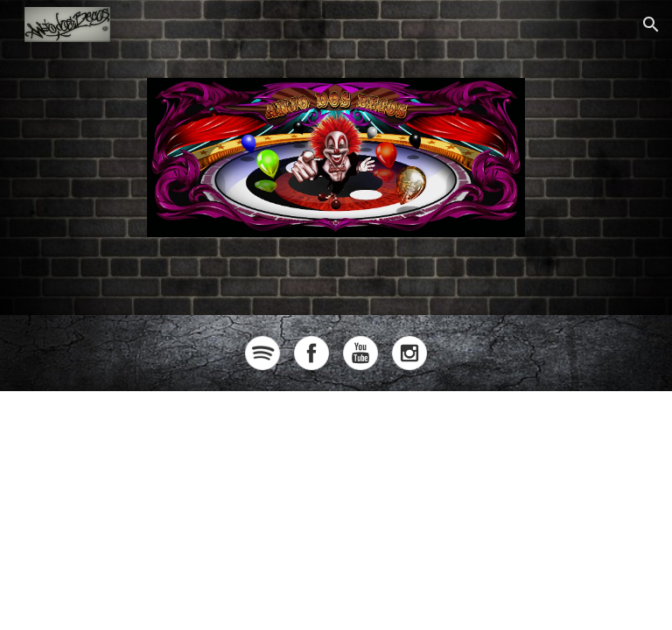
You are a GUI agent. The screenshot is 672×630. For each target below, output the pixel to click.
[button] (651, 24)
